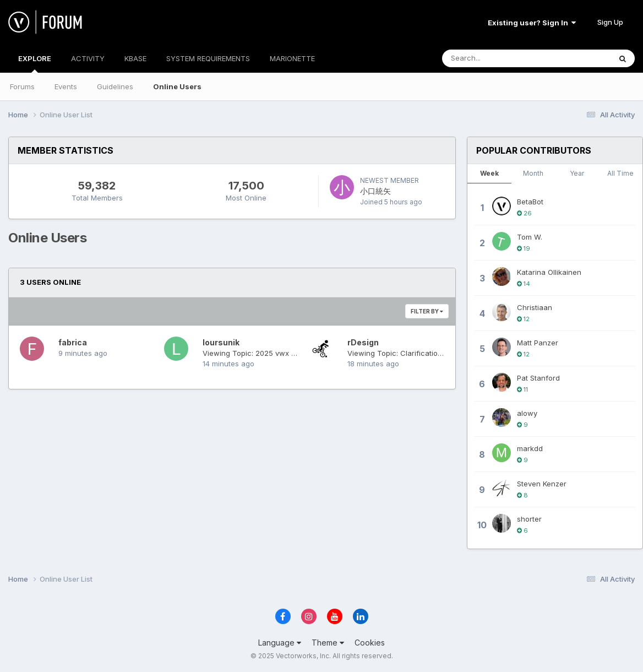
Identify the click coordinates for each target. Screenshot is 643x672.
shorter (529, 519)
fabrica (73, 342)
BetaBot (530, 202)
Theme (328, 643)
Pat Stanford (538, 378)
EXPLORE (35, 63)
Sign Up (610, 22)
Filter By (427, 311)
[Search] (496, 58)
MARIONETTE (292, 58)
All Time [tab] (620, 173)
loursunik (221, 342)
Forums (22, 86)
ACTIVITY (88, 58)
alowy (527, 413)
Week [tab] (489, 173)
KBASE (135, 58)
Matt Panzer (538, 343)
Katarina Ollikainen (549, 272)
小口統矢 (375, 191)
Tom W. (530, 237)
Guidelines (115, 86)
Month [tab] (533, 173)
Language (280, 643)
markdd (530, 448)
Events (66, 86)
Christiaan (535, 307)
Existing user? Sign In (532, 23)
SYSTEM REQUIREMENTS (208, 58)
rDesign (363, 342)
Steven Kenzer (542, 484)
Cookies (370, 643)
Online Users (177, 86)
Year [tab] (577, 173)
